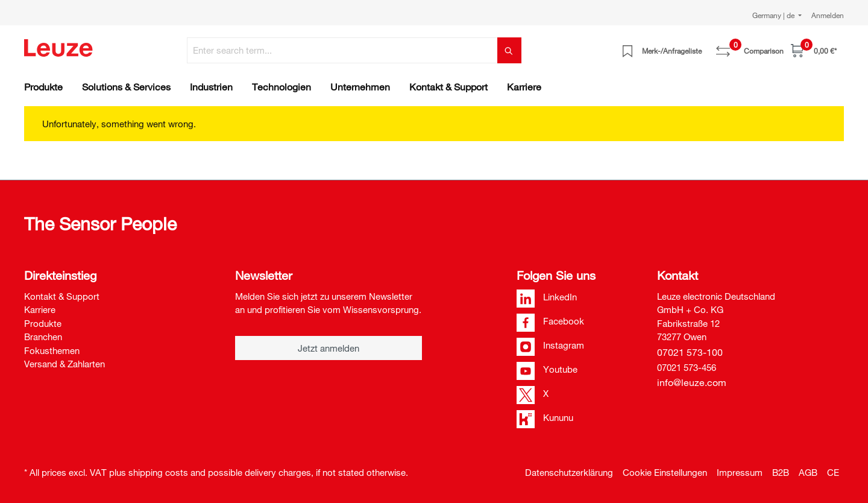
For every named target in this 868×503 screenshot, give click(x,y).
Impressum (740, 472)
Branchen (43, 337)
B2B (781, 472)
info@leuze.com (692, 382)
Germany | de (774, 15)
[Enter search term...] (342, 50)
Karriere (40, 309)
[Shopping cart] (814, 50)
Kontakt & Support (62, 296)
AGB (808, 472)
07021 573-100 (690, 352)
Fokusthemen (52, 350)
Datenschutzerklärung (569, 472)
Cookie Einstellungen (665, 472)
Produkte (43, 323)
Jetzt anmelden (329, 348)
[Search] (509, 50)
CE (833, 472)
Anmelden (828, 15)
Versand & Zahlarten (64, 364)
